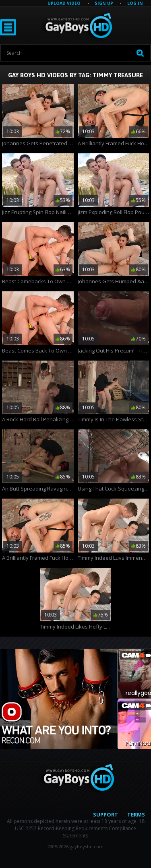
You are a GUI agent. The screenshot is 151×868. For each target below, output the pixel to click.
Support (105, 814)
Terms (136, 814)
